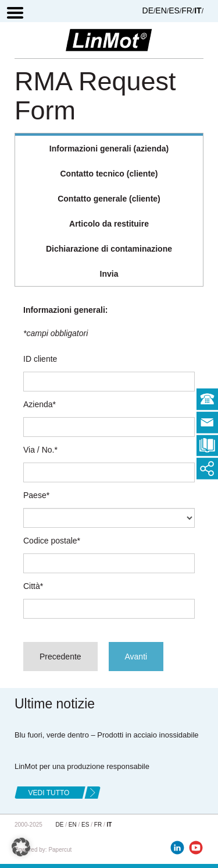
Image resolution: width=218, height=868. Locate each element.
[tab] (109, 147)
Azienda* (40, 404)
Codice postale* (52, 541)
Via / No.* (40, 450)
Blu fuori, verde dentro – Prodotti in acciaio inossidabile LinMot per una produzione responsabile (107, 751)
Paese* (36, 495)
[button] (21, 847)
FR (187, 10)
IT (198, 10)
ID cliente (40, 359)
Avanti (136, 657)
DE (148, 10)
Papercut (60, 850)
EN (161, 10)
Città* (33, 586)
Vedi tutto (49, 793)
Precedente (60, 657)
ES (174, 10)
